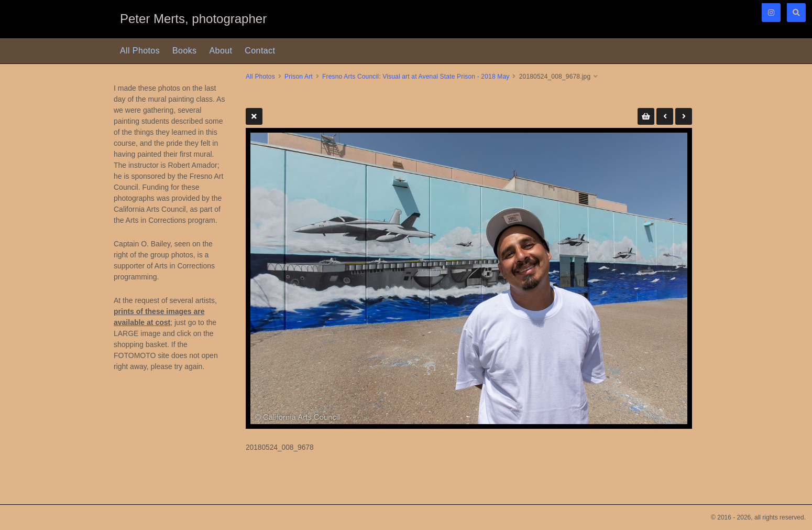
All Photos (140, 51)
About (221, 51)
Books (184, 51)
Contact (260, 51)
